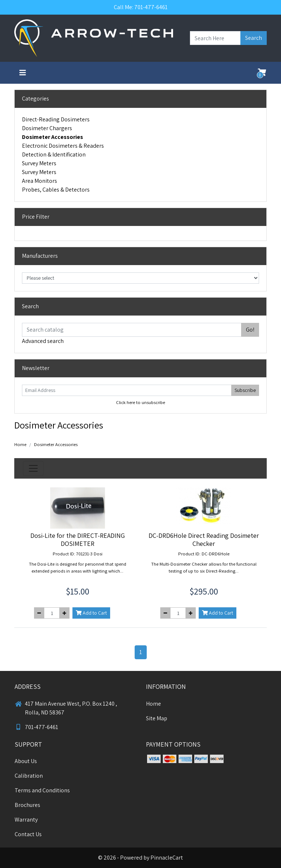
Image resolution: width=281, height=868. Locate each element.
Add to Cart (91, 613)
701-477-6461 (36, 727)
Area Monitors (40, 181)
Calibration (29, 776)
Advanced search (43, 341)
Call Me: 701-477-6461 (141, 7)
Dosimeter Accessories (53, 137)
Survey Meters (39, 163)
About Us (26, 761)
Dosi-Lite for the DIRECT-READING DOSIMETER (78, 539)
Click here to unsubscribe (140, 402)
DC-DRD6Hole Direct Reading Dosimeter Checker (204, 539)
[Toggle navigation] (23, 73)
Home (20, 444)
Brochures (27, 805)
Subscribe (245, 390)
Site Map (157, 718)
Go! (250, 330)
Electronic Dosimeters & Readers (63, 146)
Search (254, 38)
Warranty (26, 820)
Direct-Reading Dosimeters (56, 119)
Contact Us (28, 834)
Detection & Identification (54, 154)
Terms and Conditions (42, 790)
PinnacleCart (167, 858)
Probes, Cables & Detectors (56, 190)
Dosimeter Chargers (47, 128)
